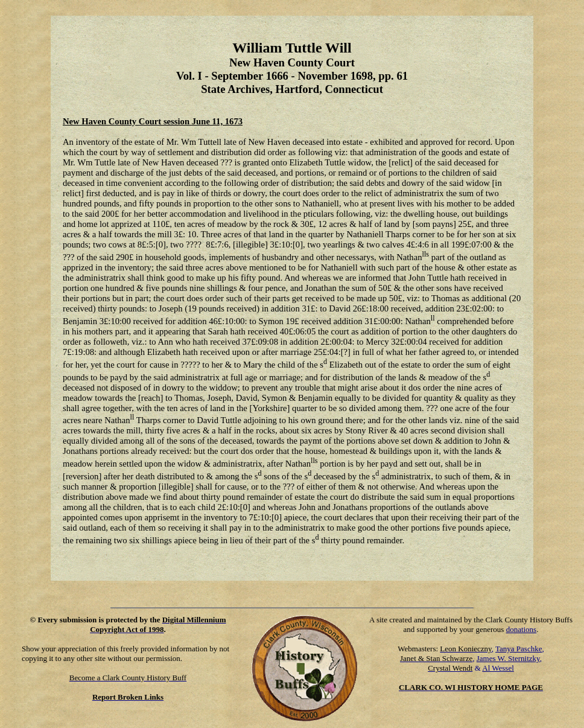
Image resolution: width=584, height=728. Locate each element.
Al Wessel (498, 668)
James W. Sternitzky (508, 658)
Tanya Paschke (519, 649)
